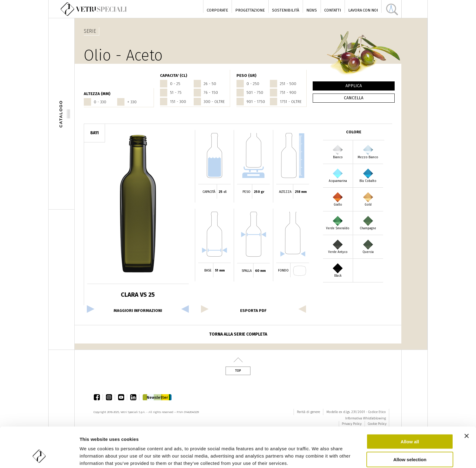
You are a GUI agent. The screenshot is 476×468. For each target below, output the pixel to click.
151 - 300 (178, 102)
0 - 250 (253, 84)
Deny (410, 441)
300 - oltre (214, 102)
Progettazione (250, 10)
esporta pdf (253, 311)
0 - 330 (100, 102)
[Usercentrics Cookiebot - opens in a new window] (39, 456)
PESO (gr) (246, 75)
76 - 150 (211, 92)
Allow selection (410, 424)
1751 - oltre (291, 102)
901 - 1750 (256, 102)
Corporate (217, 10)
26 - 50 (210, 84)
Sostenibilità (286, 10)
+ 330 (132, 102)
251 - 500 (288, 84)
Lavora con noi (363, 10)
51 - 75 (176, 92)
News (312, 10)
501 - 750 (255, 92)
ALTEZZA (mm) (97, 94)
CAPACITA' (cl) (174, 75)
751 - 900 (288, 92)
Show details (94, 456)
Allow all (410, 406)
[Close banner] (467, 400)
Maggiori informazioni (138, 311)
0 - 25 (175, 84)
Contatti (333, 10)
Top (238, 371)
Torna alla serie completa (238, 334)
